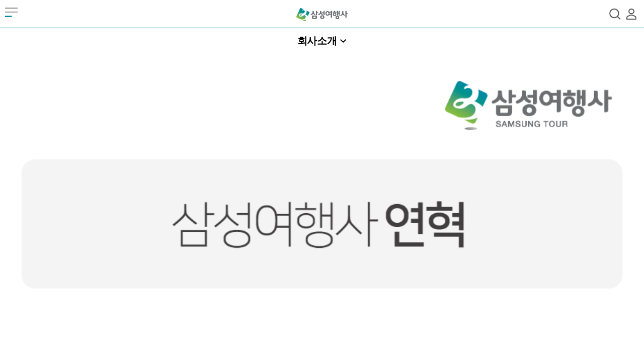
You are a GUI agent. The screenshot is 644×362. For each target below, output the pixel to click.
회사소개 (317, 41)
